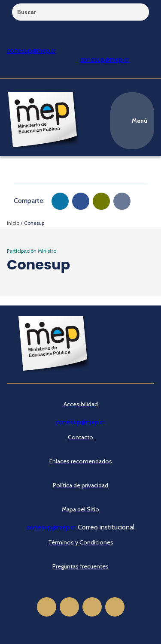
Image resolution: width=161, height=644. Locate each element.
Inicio (13, 223)
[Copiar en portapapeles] (122, 201)
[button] (60, 201)
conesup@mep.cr (32, 50)
